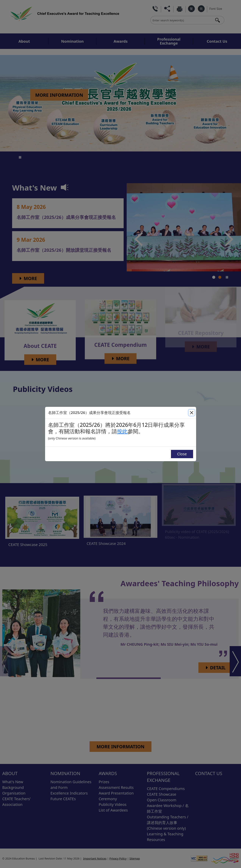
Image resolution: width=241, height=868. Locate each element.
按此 (122, 431)
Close (182, 454)
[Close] (192, 413)
